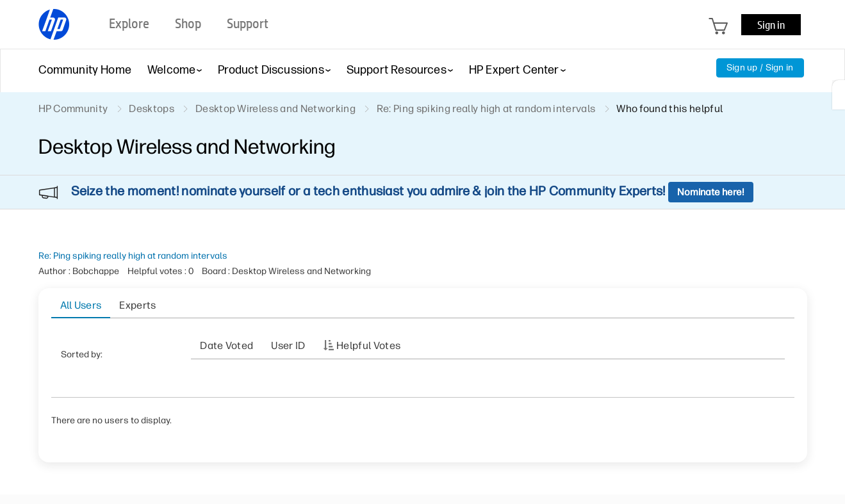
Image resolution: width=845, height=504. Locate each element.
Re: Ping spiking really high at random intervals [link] (486, 109)
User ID (288, 345)
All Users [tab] (81, 305)
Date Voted (226, 345)
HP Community (73, 109)
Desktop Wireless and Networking (275, 109)
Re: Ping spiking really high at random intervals (133, 256)
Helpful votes (368, 345)
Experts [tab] (137, 305)
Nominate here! (711, 192)
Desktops (152, 109)
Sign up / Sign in (760, 68)
